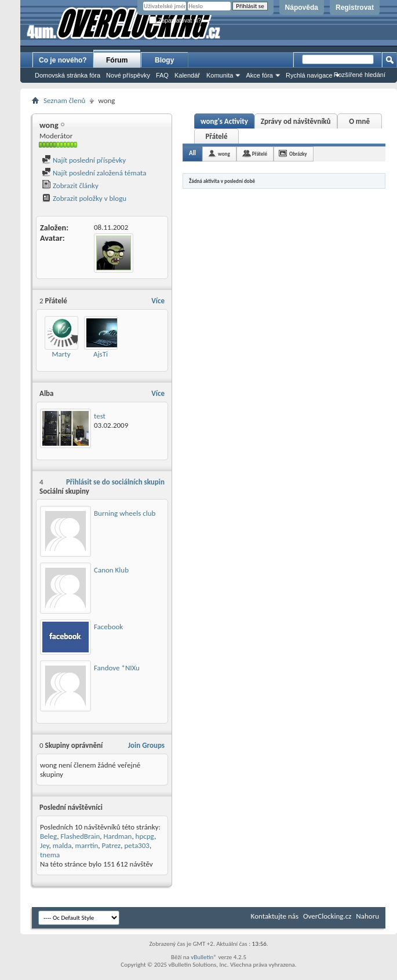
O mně (359, 121)
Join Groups (146, 745)
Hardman (117, 836)
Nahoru (367, 916)
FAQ (162, 75)
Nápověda (302, 8)
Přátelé (216, 136)
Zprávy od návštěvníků (296, 121)
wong (224, 154)
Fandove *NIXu (117, 668)
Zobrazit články (70, 186)
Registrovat (355, 8)
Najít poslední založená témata (94, 173)
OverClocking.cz (327, 916)
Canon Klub (111, 570)
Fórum (117, 60)
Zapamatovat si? (175, 21)
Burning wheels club (125, 513)
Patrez (112, 845)
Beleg (48, 836)
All (192, 153)
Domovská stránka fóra (68, 75)
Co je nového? (63, 60)
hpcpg (145, 836)
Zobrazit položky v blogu (84, 198)
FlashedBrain (80, 836)
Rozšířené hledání (360, 75)
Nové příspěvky (128, 75)
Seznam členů (64, 100)
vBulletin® (204, 957)
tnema (50, 855)
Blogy (164, 60)
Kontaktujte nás (275, 916)
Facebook (108, 627)
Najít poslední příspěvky (84, 160)
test (100, 416)
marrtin (87, 845)
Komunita (220, 75)
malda (62, 845)
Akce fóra (259, 75)
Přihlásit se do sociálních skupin (115, 482)
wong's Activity (224, 121)
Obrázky (298, 154)
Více (158, 301)
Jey (45, 845)
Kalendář (187, 75)
